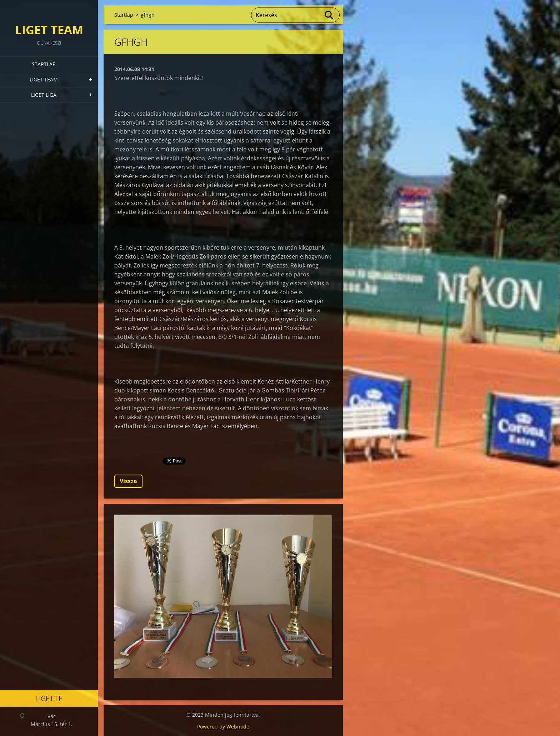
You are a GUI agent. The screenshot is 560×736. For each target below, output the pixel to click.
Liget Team (44, 79)
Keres (329, 15)
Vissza (128, 481)
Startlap (44, 64)
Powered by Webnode (223, 727)
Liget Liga (44, 95)
